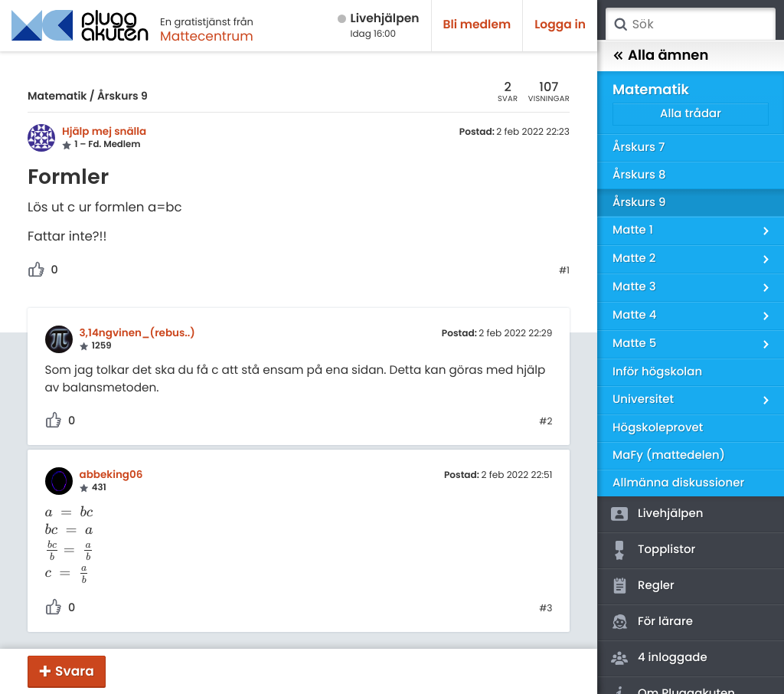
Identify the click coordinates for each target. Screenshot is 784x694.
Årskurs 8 (639, 175)
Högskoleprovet (658, 428)
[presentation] (70, 513)
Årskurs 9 (122, 96)
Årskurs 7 (639, 147)
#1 (564, 271)
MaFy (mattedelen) (669, 455)
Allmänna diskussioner (678, 483)
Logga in (560, 25)
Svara (75, 671)
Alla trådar (691, 114)
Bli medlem (477, 25)
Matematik (57, 96)
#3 (546, 609)
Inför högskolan (657, 372)
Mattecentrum (207, 36)
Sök (620, 25)
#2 (546, 422)
